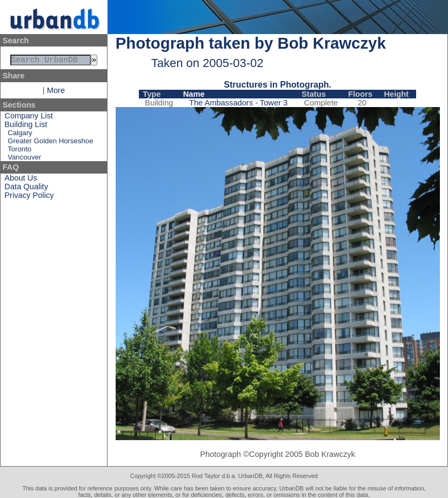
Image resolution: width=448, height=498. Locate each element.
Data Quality (26, 189)
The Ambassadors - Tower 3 (238, 103)
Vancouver (24, 159)
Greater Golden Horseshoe (50, 143)
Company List (29, 118)
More (56, 92)
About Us (21, 180)
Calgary (20, 135)
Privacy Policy (29, 197)
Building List (26, 127)
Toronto (19, 151)
